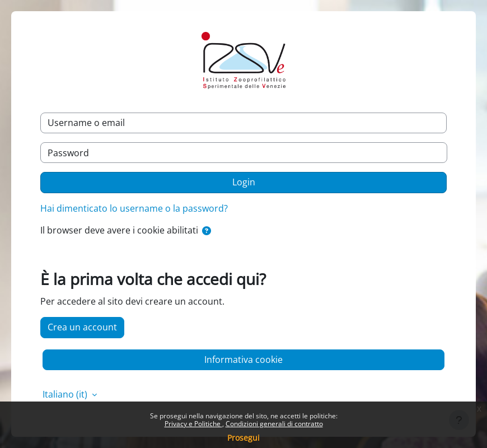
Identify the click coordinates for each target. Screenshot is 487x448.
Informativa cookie (243, 360)
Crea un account (82, 327)
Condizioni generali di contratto (274, 424)
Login (244, 182)
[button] (207, 231)
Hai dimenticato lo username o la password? (134, 208)
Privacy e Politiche (193, 424)
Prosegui (243, 438)
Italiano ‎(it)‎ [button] (66, 394)
